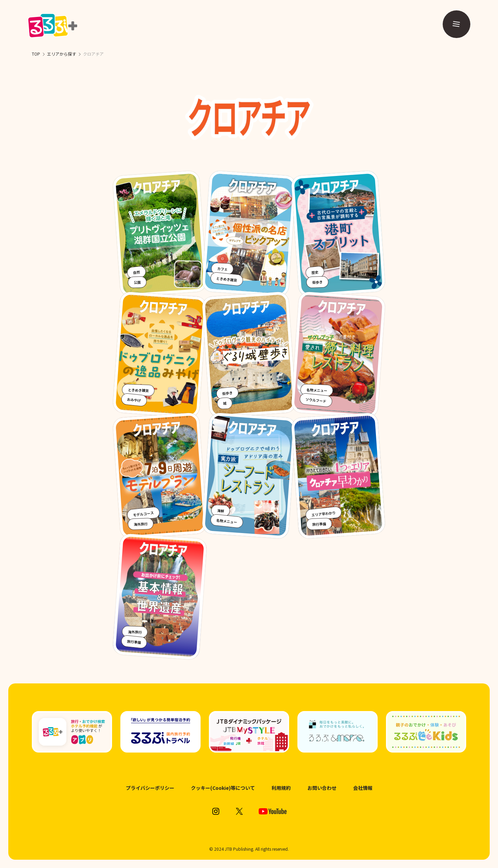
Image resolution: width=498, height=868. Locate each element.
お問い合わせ (322, 788)
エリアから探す (62, 54)
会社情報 (363, 788)
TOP (36, 54)
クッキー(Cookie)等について (223, 788)
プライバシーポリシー (150, 788)
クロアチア (93, 54)
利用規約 (281, 788)
